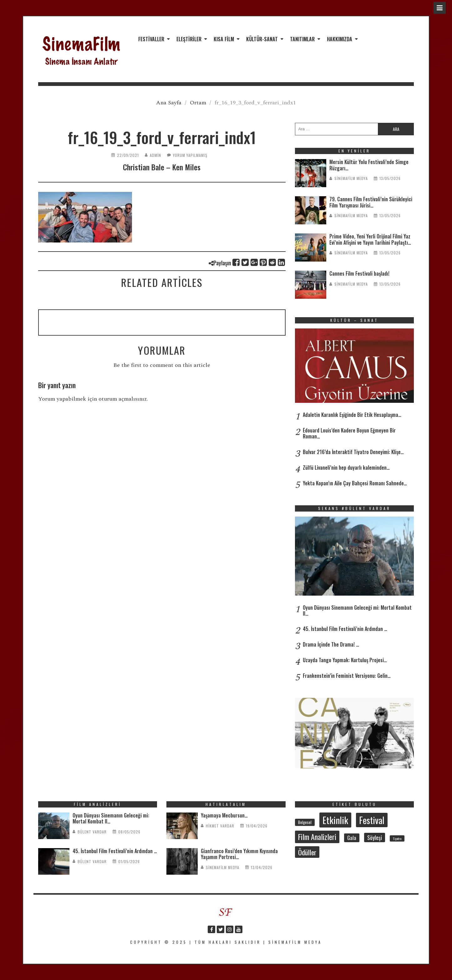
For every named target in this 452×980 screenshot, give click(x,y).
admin (155, 155)
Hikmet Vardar (220, 826)
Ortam (198, 103)
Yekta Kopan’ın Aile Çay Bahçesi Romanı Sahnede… (355, 483)
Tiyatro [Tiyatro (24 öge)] (397, 838)
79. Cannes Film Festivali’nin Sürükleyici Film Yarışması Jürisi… (371, 202)
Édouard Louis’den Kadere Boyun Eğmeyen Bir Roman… (349, 433)
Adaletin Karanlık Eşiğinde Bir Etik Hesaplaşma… (352, 415)
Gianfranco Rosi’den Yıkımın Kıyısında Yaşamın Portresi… (239, 854)
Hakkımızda (340, 39)
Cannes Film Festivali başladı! (359, 273)
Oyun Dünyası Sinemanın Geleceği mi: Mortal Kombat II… (357, 610)
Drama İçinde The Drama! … (331, 644)
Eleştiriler (189, 39)
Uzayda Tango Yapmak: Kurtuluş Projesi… (345, 660)
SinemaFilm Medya (351, 178)
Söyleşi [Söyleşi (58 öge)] (375, 837)
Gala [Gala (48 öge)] (352, 838)
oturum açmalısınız (123, 399)
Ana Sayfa (169, 103)
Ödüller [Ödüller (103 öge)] (307, 852)
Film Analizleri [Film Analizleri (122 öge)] (317, 837)
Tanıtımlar (302, 39)
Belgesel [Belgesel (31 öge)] (305, 822)
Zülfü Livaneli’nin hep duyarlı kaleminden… (346, 467)
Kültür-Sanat (262, 39)
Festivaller (151, 39)
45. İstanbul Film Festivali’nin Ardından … (345, 629)
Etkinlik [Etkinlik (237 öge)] (335, 820)
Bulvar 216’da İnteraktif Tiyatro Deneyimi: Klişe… (353, 452)
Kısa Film (224, 39)
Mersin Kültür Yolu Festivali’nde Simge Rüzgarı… (369, 165)
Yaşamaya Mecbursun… (224, 815)
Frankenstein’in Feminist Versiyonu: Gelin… (347, 676)
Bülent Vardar (92, 832)
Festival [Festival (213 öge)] (372, 820)
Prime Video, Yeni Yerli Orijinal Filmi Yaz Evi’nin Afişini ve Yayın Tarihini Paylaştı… (370, 239)
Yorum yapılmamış (190, 155)
